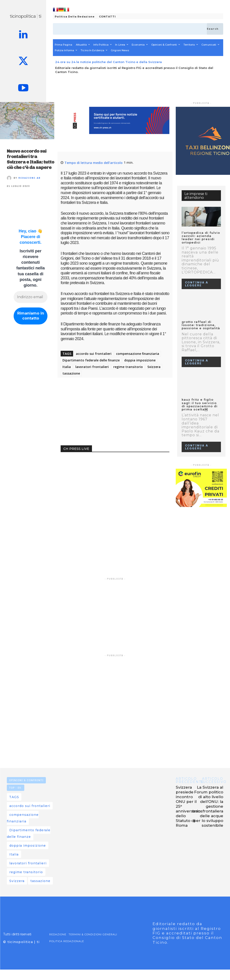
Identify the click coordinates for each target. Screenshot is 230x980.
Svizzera (154, 367)
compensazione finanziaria (138, 354)
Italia (67, 367)
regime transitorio (128, 367)
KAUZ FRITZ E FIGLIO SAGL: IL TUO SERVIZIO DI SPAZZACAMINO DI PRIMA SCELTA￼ (200, 404)
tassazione (71, 373)
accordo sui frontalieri (94, 354)
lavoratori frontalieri (92, 367)
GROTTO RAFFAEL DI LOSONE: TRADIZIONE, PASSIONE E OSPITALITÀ (201, 325)
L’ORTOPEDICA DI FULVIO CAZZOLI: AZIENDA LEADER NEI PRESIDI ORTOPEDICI (201, 238)
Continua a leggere (197, 284)
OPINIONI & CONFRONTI (26, 780)
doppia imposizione (140, 360)
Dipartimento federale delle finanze (91, 360)
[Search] (215, 29)
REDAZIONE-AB (30, 178)
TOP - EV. (16, 788)
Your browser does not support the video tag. (95, 475)
